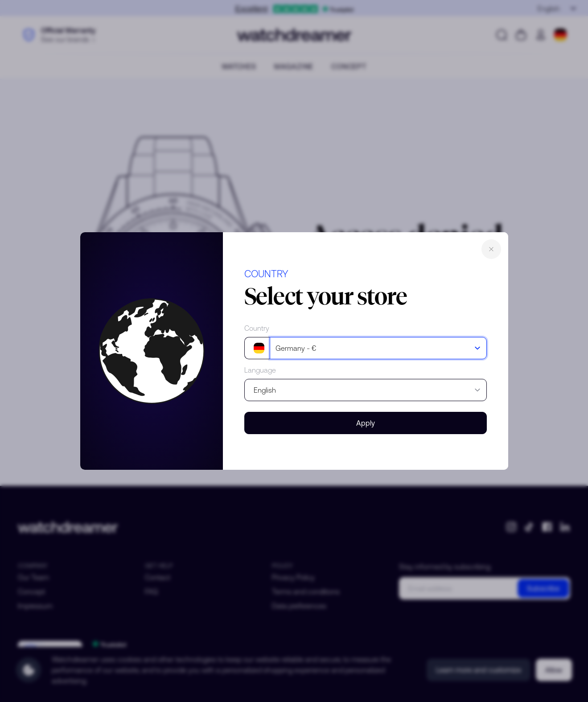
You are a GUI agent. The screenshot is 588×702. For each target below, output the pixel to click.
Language (260, 370)
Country (257, 328)
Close (491, 249)
